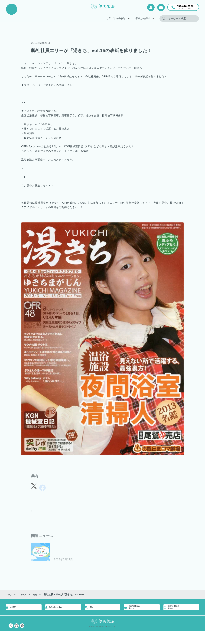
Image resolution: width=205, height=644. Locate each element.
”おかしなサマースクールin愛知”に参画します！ (95, 553)
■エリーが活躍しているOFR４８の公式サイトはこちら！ (59, 194)
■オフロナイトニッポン (38, 168)
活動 (34, 37)
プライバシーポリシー (18, 639)
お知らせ (59, 547)
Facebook (32, 102)
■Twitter (29, 94)
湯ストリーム (34, 177)
